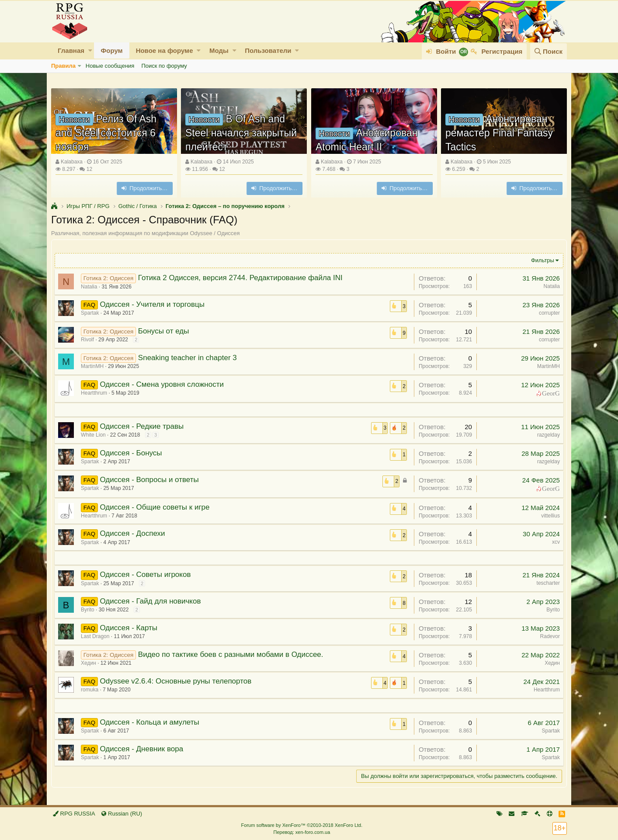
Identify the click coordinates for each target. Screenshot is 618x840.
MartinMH (94, 366)
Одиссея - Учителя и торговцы (153, 304)
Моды (219, 50)
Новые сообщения (110, 66)
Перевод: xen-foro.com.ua (302, 832)
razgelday (547, 435)
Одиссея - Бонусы (132, 453)
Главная (71, 50)
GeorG (550, 393)
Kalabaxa (72, 162)
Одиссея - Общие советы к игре (156, 507)
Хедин (90, 663)
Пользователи (268, 50)
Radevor (549, 636)
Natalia (90, 287)
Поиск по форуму (164, 66)
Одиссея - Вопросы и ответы (150, 480)
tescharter (547, 583)
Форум (111, 50)
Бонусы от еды (165, 331)
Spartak (91, 313)
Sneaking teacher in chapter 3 (189, 358)
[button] (90, 50)
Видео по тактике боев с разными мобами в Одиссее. (232, 654)
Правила (63, 66)
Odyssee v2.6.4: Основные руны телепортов (177, 681)
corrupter (548, 313)
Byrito (89, 610)
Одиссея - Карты (130, 628)
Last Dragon (96, 636)
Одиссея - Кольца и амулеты (151, 722)
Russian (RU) (122, 814)
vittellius (549, 516)
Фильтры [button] (541, 260)
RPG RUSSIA (74, 814)
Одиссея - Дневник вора (143, 749)
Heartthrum (545, 690)
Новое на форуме (165, 50)
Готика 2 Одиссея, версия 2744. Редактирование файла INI (242, 278)
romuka (91, 690)
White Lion (95, 435)
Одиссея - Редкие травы (143, 426)
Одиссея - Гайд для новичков (151, 601)
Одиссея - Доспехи (134, 533)
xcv (555, 542)
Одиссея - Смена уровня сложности (163, 384)
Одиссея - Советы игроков (146, 574)
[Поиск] (549, 51)
